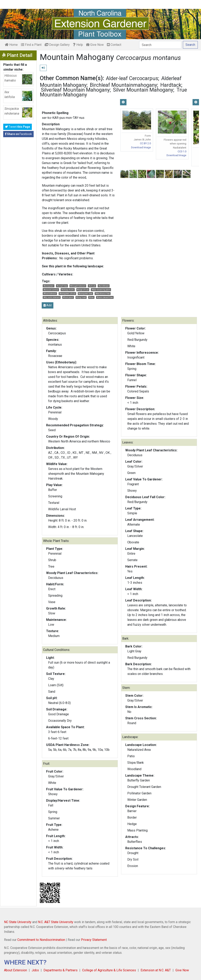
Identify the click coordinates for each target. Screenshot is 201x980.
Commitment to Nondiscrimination (41, 940)
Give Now (95, 45)
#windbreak (104, 286)
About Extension (16, 970)
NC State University (18, 922)
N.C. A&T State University (56, 922)
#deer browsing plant (101, 290)
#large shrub (83, 290)
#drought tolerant (78, 286)
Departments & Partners (61, 970)
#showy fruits (68, 290)
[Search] (160, 45)
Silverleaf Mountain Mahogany (75, 90)
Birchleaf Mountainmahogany (123, 85)
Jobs (35, 970)
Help (78, 45)
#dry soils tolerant (52, 297)
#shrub (92, 286)
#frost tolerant (50, 293)
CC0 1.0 (182, 151)
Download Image (141, 147)
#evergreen (49, 286)
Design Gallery (57, 45)
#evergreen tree (85, 293)
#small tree (62, 286)
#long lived (81, 297)
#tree (91, 297)
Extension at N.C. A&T (156, 970)
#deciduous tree (103, 293)
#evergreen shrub (67, 293)
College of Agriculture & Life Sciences (109, 970)
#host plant (68, 297)
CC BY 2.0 (145, 143)
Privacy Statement (94, 940)
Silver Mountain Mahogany (143, 90)
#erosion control (51, 290)
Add (48, 305)
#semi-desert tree (105, 297)
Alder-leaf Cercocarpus (132, 78)
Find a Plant (31, 45)
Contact (114, 45)
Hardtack (171, 85)
